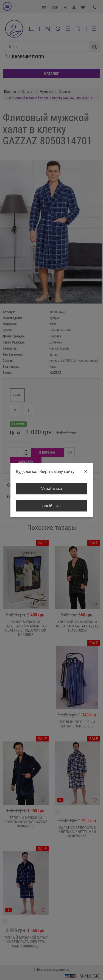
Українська (52, 488)
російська (51, 506)
